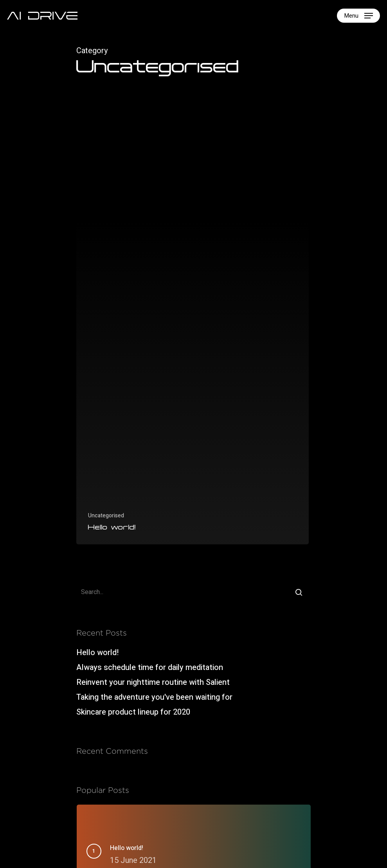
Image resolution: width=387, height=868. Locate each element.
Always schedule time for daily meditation (150, 667)
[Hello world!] (193, 327)
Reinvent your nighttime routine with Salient (153, 682)
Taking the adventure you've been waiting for (154, 697)
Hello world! (97, 653)
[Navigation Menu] (358, 16)
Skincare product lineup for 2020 (133, 712)
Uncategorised (106, 516)
